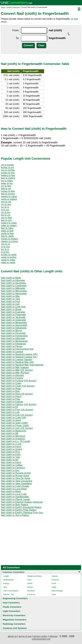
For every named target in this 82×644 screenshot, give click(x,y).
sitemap (53, 636)
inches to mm (8, 173)
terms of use (25, 636)
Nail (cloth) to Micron (12, 331)
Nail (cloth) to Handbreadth (15, 497)
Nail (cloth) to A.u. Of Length (16, 441)
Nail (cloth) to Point (11, 455)
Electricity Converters (14, 615)
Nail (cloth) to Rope (11, 389)
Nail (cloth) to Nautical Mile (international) (22, 365)
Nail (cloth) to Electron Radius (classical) (22, 502)
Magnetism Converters (15, 620)
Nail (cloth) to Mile (10, 296)
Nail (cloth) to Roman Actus (15, 476)
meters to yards (9, 197)
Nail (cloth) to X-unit (11, 444)
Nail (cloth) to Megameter (14, 323)
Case (54, 594)
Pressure (55, 580)
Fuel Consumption (11, 591)
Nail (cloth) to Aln (10, 460)
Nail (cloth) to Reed (11, 491)
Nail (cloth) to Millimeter (13, 288)
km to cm (6, 215)
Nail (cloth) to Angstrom (13, 439)
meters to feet (8, 175)
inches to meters (9, 239)
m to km (5, 252)
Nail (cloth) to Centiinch (13, 468)
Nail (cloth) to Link (10, 412)
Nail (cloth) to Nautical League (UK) (19, 354)
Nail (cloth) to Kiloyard (12, 375)
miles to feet (7, 231)
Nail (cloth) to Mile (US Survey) (17, 370)
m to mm (5, 247)
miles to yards (8, 262)
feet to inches (8, 194)
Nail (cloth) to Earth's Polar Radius (19, 510)
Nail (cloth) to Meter (11, 278)
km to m (5, 249)
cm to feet (6, 186)
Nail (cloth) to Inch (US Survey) (17, 428)
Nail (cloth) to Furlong (12, 378)
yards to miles (8, 260)
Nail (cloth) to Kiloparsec (13, 344)
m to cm (5, 210)
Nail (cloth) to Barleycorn (14, 431)
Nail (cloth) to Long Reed (14, 489)
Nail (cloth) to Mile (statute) (15, 367)
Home (3, 7)
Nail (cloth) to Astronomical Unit (17, 349)
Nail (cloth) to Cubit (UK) (13, 418)
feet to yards (7, 236)
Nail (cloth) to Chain (11, 383)
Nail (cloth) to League (12, 352)
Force (54, 583)
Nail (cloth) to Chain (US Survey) (18, 386)
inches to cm (7, 167)
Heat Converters (11, 603)
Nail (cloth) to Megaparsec (15, 341)
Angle (54, 587)
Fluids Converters (12, 607)
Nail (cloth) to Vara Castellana (16, 484)
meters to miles (9, 223)
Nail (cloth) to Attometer (13, 338)
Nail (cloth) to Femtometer (14, 336)
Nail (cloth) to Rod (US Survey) (17, 394)
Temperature (8, 580)
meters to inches (9, 241)
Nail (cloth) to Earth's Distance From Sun (22, 513)
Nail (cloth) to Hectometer (14, 325)
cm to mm (6, 204)
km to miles (7, 181)
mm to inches (8, 170)
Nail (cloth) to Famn (11, 462)
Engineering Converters (15, 598)
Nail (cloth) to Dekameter (14, 328)
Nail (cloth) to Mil (10, 433)
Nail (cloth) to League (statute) (17, 360)
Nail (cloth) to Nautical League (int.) (19, 357)
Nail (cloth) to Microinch (13, 436)
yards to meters (9, 199)
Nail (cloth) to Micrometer (14, 291)
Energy (6, 583)
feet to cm (6, 189)
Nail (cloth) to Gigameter (13, 320)
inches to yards (9, 255)
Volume (55, 576)
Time (5, 587)
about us (12, 636)
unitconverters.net (41, 639)
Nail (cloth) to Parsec (12, 346)
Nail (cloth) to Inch (10, 304)
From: (16, 30)
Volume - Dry (9, 594)
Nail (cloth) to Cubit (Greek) (15, 486)
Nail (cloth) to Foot (10, 301)
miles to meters (9, 226)
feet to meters (8, 178)
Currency (31, 594)
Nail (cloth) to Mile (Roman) (15, 373)
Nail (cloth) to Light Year (13, 307)
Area (29, 580)
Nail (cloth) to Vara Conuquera (17, 481)
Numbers (31, 591)
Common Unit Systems (15, 628)
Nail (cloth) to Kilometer (13, 280)
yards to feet (7, 233)
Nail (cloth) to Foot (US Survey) (17, 410)
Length (6, 576)
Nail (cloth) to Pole (10, 399)
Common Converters (14, 572)
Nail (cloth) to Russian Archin (16, 473)
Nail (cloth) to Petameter (13, 315)
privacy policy (40, 636)
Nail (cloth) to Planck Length (15, 499)
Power (30, 583)
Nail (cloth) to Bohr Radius (15, 505)
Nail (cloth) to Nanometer (14, 294)
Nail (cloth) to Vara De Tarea (15, 478)
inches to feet (8, 191)
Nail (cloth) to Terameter (13, 317)
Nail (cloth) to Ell (9, 407)
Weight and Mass (35, 576)
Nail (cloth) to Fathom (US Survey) (19, 404)
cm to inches (7, 165)
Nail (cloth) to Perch (11, 396)
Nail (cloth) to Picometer (13, 333)
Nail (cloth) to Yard (10, 299)
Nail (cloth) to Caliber (12, 465)
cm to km (6, 212)
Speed (30, 587)
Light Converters (12, 611)
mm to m (5, 244)
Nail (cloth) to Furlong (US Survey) (19, 381)
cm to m (5, 207)
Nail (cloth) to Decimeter (13, 283)
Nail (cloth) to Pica (10, 452)
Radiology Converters (14, 624)
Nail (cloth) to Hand (11, 420)
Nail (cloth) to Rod (10, 391)
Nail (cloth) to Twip (10, 457)
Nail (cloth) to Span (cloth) (14, 423)
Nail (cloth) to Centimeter (14, 286)
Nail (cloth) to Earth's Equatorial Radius (21, 507)
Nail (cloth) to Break (11, 309)
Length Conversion (13, 7)
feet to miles (7, 228)
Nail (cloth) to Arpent (11, 449)
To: (18, 38)
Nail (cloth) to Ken (10, 470)
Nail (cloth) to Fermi (11, 447)
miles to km (7, 183)
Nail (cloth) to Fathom (12, 402)
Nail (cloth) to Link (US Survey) (17, 415)
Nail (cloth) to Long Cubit (14, 494)
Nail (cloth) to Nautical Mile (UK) (18, 362)
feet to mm (6, 220)
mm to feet (6, 218)
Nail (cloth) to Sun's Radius (15, 515)
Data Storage (57, 591)
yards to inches (9, 257)
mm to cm (6, 202)
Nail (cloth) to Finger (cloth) (15, 425)
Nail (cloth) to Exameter (13, 312)
